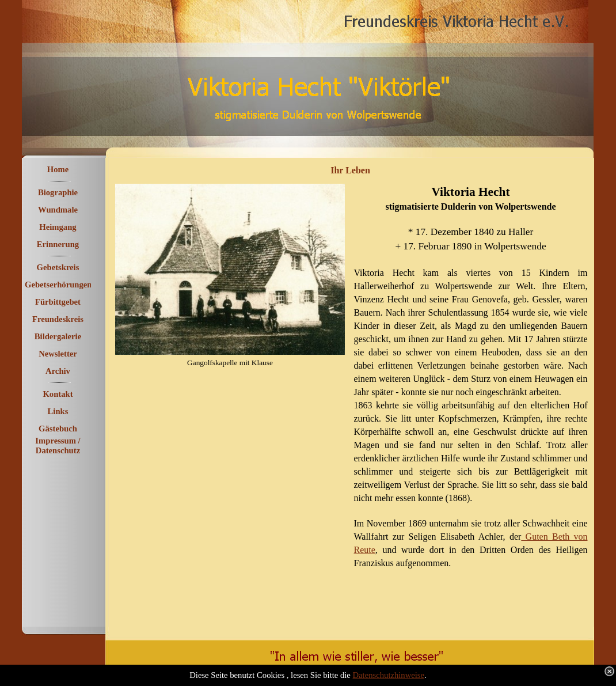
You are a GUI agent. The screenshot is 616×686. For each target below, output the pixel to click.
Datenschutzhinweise (389, 675)
